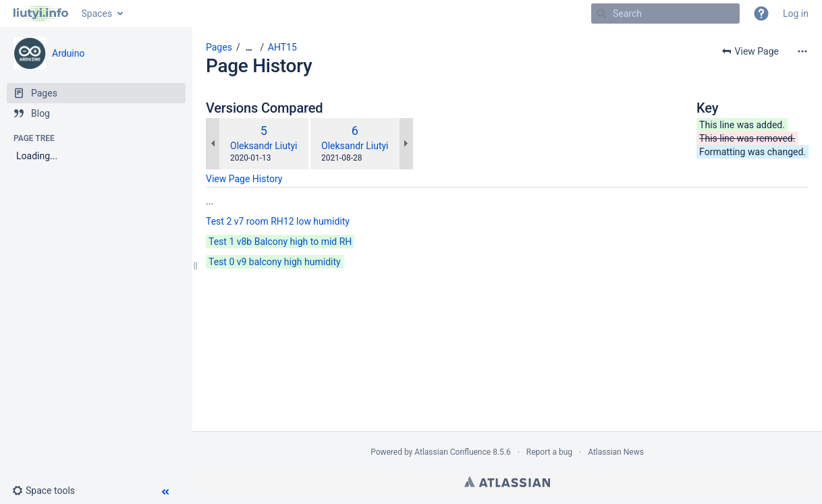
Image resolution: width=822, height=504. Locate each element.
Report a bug (549, 452)
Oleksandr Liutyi (264, 146)
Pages (219, 47)
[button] (761, 13)
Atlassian (507, 482)
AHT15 (282, 47)
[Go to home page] (41, 13)
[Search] (601, 13)
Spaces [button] (97, 13)
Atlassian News (616, 452)
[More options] (802, 51)
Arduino (68, 53)
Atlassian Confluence (453, 452)
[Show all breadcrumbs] (249, 48)
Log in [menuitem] (796, 13)
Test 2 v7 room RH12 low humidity (278, 221)
